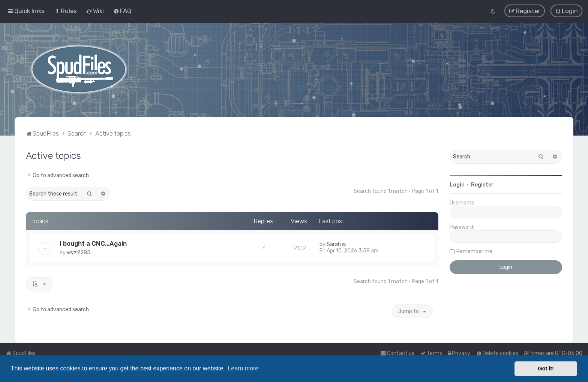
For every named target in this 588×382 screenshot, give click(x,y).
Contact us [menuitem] (397, 353)
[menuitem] (65, 11)
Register (482, 184)
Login (457, 184)
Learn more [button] (243, 368)
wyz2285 (79, 252)
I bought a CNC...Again (93, 243)
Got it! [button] (546, 369)
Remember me (474, 251)
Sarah (334, 244)
